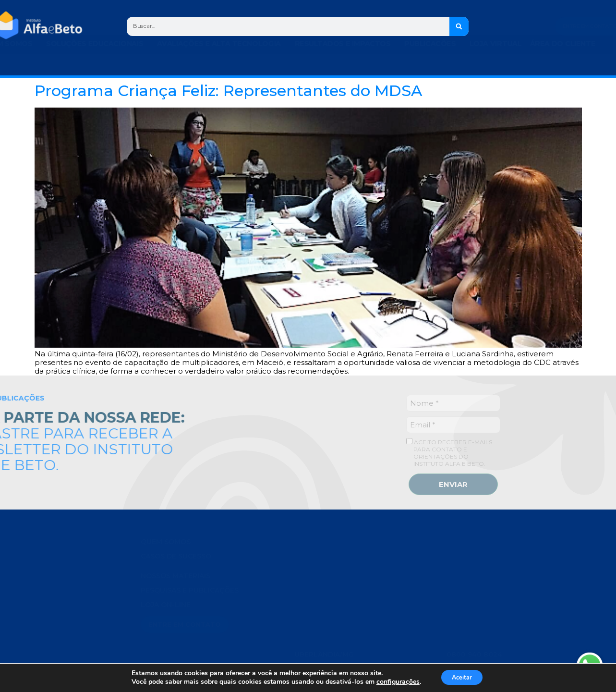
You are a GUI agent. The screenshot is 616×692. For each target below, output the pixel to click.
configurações (398, 681)
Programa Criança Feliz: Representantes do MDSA (228, 91)
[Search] (460, 26)
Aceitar (469, 677)
